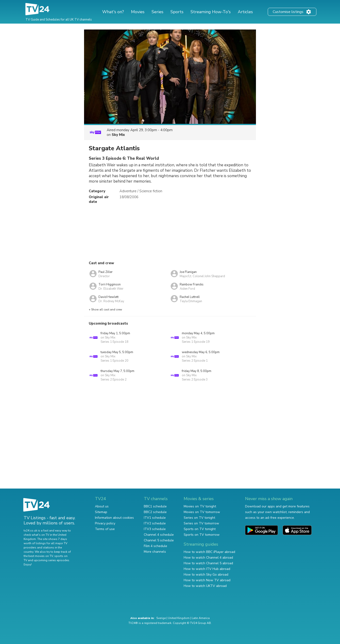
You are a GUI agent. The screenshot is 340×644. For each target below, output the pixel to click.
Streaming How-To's (211, 12)
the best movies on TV (38, 556)
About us (102, 506)
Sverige (161, 618)
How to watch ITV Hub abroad (207, 569)
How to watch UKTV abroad (205, 586)
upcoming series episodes (51, 560)
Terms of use (105, 529)
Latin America (201, 618)
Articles (245, 12)
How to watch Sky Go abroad (206, 575)
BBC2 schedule (155, 512)
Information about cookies (114, 518)
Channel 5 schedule (159, 540)
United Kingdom (179, 618)
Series (157, 12)
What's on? (113, 12)
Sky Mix (118, 135)
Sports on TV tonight (200, 529)
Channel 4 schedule (159, 535)
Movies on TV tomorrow (202, 512)
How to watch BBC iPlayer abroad (209, 552)
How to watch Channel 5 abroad (208, 563)
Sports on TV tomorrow (202, 535)
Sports (177, 12)
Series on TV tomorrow (201, 523)
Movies (138, 12)
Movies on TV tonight (200, 506)
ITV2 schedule (155, 523)
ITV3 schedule (155, 529)
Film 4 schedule (155, 546)
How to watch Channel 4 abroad (208, 558)
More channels (155, 552)
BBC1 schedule (155, 506)
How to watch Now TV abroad (207, 580)
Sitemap (101, 512)
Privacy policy (105, 523)
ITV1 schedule (155, 518)
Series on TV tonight (199, 518)
